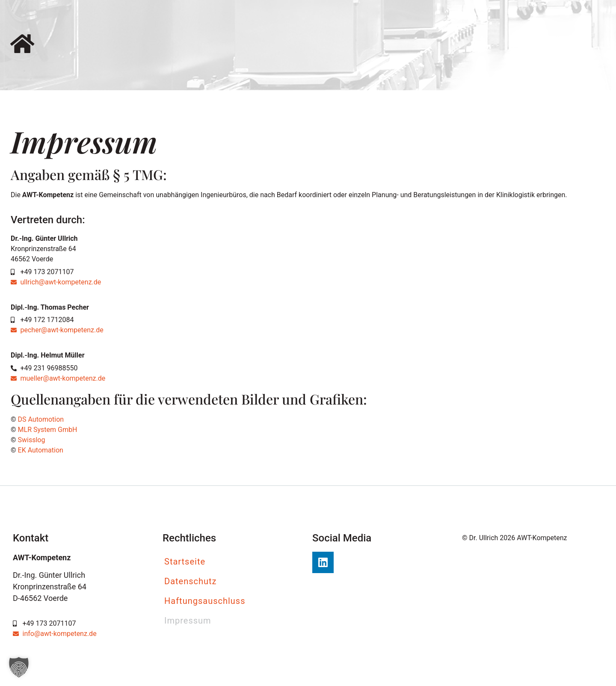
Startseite (185, 562)
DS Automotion (41, 419)
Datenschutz (191, 581)
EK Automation (41, 450)
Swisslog (31, 440)
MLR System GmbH (47, 430)
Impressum (188, 621)
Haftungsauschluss (205, 601)
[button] (19, 667)
